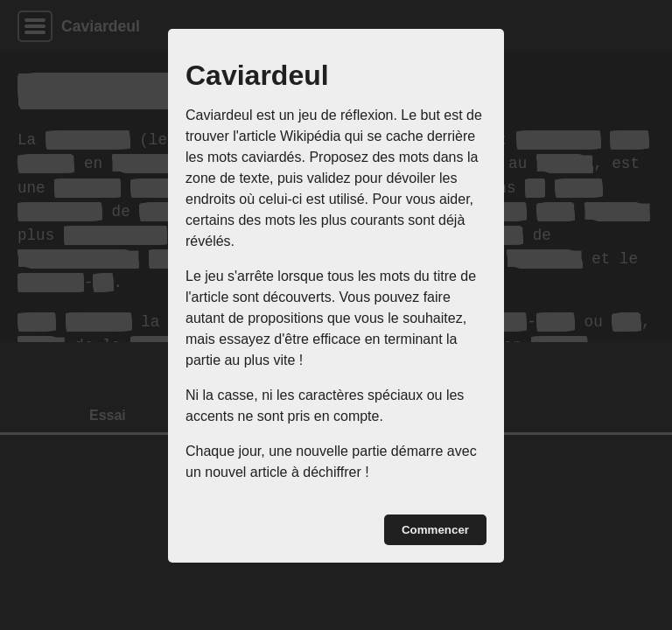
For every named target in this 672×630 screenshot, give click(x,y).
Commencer (435, 530)
